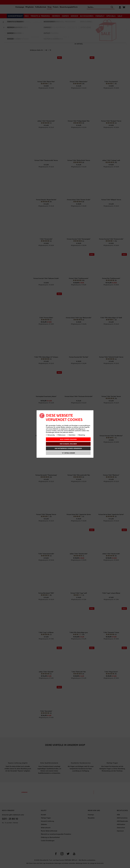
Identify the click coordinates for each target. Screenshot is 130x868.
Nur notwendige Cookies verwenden (68, 448)
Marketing (81, 435)
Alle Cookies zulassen (68, 439)
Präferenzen (61, 435)
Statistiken (71, 435)
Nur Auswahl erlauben (68, 444)
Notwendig (50, 435)
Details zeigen (69, 453)
